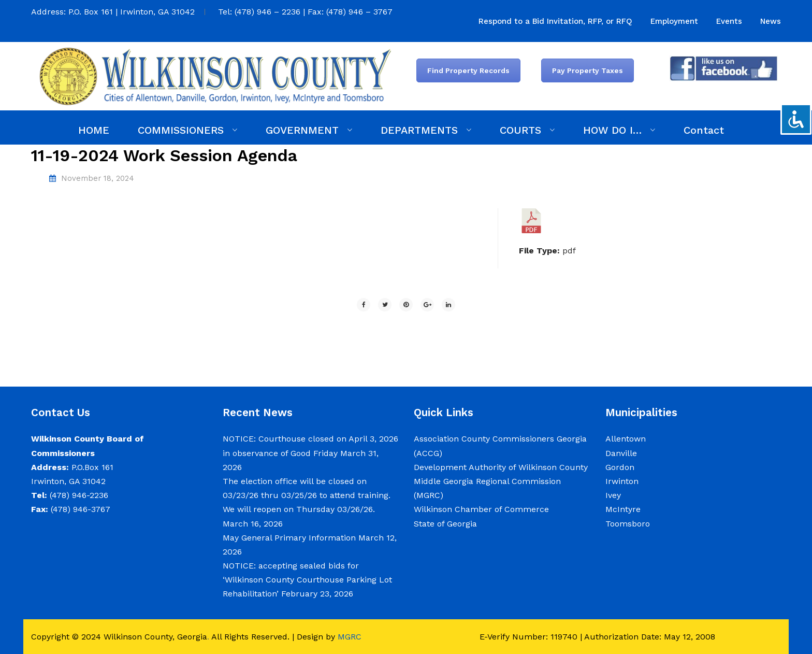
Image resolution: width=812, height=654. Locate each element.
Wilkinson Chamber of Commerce (483, 509)
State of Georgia (445, 524)
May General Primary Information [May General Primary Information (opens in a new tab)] (289, 538)
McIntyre (623, 509)
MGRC (350, 637)
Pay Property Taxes (588, 70)
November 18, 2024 (98, 178)
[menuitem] (555, 21)
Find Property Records (468, 70)
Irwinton (622, 481)
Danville (621, 453)
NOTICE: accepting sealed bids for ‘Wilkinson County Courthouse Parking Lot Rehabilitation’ (307, 580)
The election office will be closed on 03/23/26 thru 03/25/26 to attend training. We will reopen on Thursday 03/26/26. (307, 495)
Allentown (626, 439)
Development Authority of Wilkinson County (501, 467)
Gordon (620, 467)
